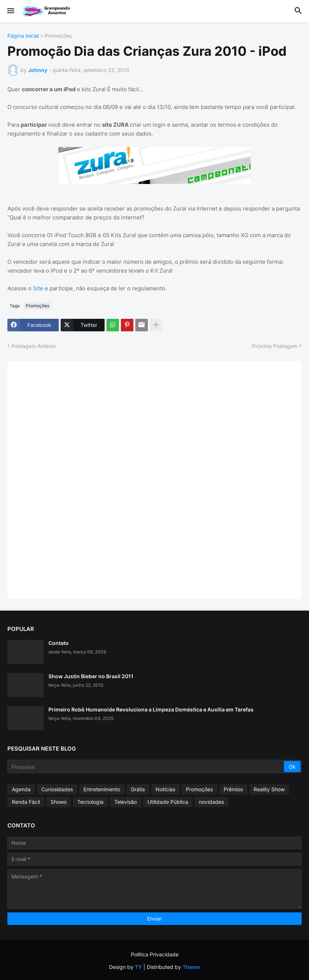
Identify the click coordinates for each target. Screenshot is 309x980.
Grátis (138, 789)
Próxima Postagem (275, 346)
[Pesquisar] (146, 766)
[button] (10, 11)
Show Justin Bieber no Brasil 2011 (91, 676)
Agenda (21, 789)
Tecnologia (90, 802)
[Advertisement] (70, 479)
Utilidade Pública (168, 802)
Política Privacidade (155, 954)
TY (138, 967)
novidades (211, 802)
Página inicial (23, 36)
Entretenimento (102, 789)
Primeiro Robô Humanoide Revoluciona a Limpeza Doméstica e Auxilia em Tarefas (151, 709)
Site (38, 288)
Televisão (125, 802)
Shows (59, 802)
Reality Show (269, 789)
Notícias (165, 789)
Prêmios (233, 789)
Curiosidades (57, 789)
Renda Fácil (26, 802)
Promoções (58, 36)
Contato (59, 643)
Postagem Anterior (34, 346)
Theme (191, 967)
